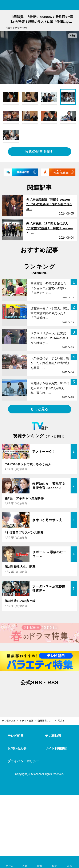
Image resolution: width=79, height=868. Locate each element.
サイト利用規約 (56, 748)
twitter (23, 696)
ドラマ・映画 (26, 721)
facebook (40, 696)
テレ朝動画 (53, 736)
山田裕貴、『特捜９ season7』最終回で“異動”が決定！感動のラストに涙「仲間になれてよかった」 (47, 721)
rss (56, 696)
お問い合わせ (17, 748)
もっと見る (39, 409)
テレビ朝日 (15, 736)
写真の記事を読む (39, 151)
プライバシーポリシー (23, 761)
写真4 (61, 721)
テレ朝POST (39, 6)
